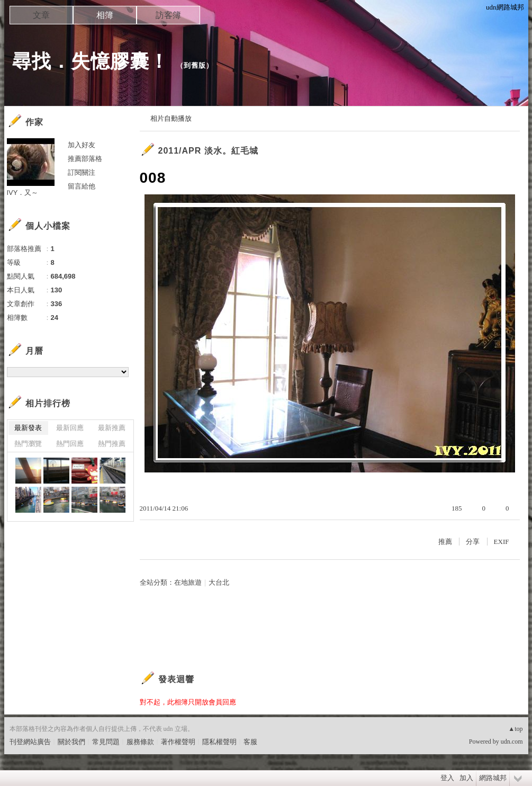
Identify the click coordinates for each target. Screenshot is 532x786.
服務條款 (140, 742)
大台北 (219, 582)
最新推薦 (112, 428)
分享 (473, 542)
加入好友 (82, 145)
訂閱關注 (82, 172)
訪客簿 (168, 15)
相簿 (105, 15)
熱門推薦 (112, 444)
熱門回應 (70, 444)
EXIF (502, 542)
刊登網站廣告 (30, 742)
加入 (466, 778)
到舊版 (195, 65)
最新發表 (28, 428)
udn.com (512, 742)
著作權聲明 (178, 742)
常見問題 (106, 742)
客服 (250, 742)
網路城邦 (493, 778)
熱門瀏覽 (28, 444)
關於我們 (71, 742)
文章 (41, 15)
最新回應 (70, 428)
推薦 (445, 542)
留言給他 (82, 186)
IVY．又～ (23, 193)
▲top (515, 729)
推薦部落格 (85, 159)
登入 (447, 778)
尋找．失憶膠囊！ (91, 61)
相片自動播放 (171, 118)
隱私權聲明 (219, 742)
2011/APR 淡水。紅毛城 (208, 151)
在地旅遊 (188, 582)
